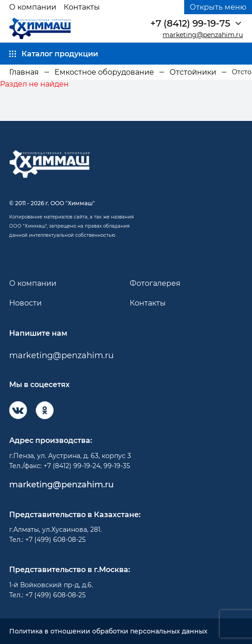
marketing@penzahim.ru (203, 35)
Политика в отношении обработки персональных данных (108, 631)
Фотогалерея (155, 283)
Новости (25, 303)
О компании (33, 7)
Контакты (82, 7)
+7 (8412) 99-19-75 (190, 23)
